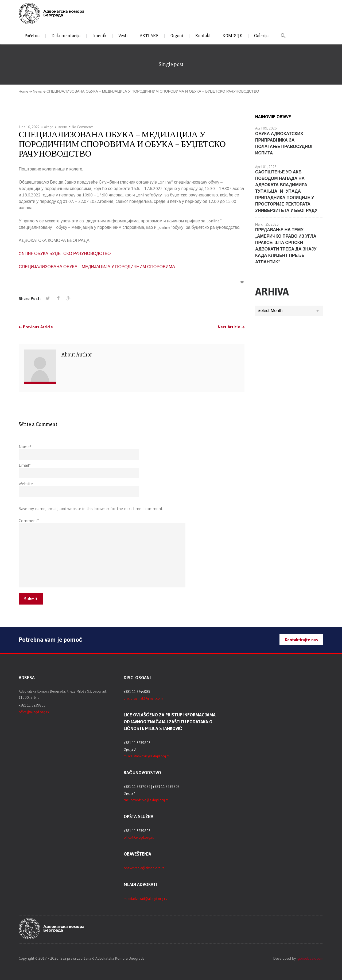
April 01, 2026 (266, 167)
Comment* (29, 521)
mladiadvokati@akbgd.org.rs (145, 899)
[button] (283, 36)
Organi (177, 36)
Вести (63, 127)
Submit (31, 599)
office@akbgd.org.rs (34, 712)
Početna (32, 36)
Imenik (100, 36)
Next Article (229, 327)
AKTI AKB (149, 36)
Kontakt (203, 36)
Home (24, 91)
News (37, 91)
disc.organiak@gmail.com (143, 698)
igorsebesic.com (310, 958)
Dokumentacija (66, 36)
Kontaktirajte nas (301, 640)
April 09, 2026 (266, 128)
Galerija (261, 36)
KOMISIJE (232, 36)
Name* (25, 447)
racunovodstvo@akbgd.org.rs (146, 800)
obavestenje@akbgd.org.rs (144, 868)
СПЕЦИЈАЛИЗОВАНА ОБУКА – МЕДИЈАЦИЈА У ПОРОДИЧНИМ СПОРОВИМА (97, 267)
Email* (25, 465)
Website (26, 484)
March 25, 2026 (267, 224)
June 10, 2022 (29, 127)
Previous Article (38, 327)
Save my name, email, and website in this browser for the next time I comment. (91, 508)
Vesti (123, 36)
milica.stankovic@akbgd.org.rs (147, 756)
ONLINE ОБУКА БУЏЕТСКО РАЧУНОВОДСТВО (65, 253)
